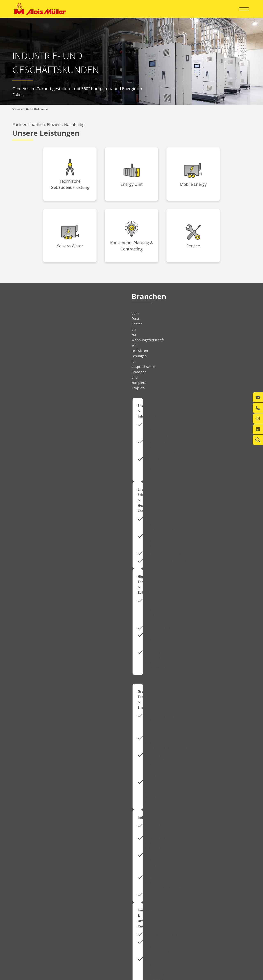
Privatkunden (28, 884)
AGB (246, 976)
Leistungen (21, 896)
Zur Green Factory (158, 843)
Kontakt (19, 900)
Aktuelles (33, 723)
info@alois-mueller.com (204, 925)
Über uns (24, 909)
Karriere (23, 924)
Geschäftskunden (151, 884)
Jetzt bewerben (161, 728)
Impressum (201, 976)
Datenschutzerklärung (226, 976)
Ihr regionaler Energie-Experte (32, 892)
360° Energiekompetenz (147, 892)
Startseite (18, 109)
